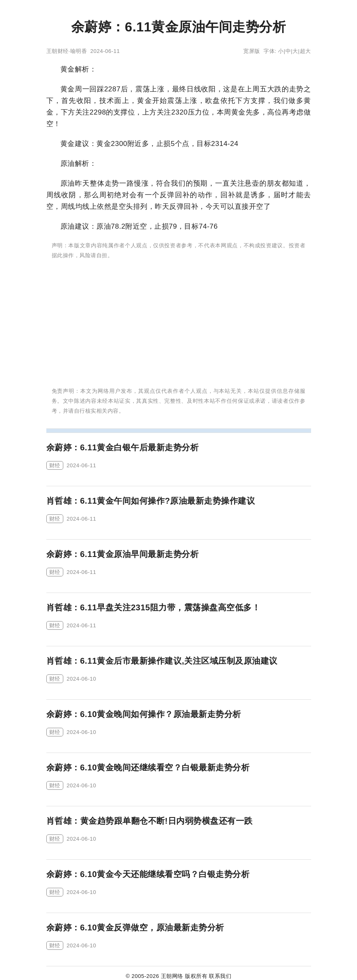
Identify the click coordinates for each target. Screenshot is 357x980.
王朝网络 (172, 976)
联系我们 (220, 976)
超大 (305, 51)
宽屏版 (252, 51)
